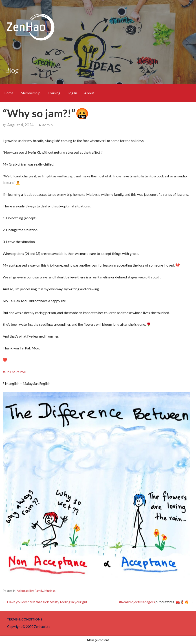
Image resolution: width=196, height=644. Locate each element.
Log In (72, 93)
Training (54, 93)
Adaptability (25, 591)
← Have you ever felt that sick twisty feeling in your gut (45, 602)
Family (39, 591)
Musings (50, 591)
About (89, 93)
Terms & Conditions (24, 619)
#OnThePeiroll (14, 372)
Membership (30, 93)
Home (8, 93)
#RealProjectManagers (137, 602)
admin (47, 125)
